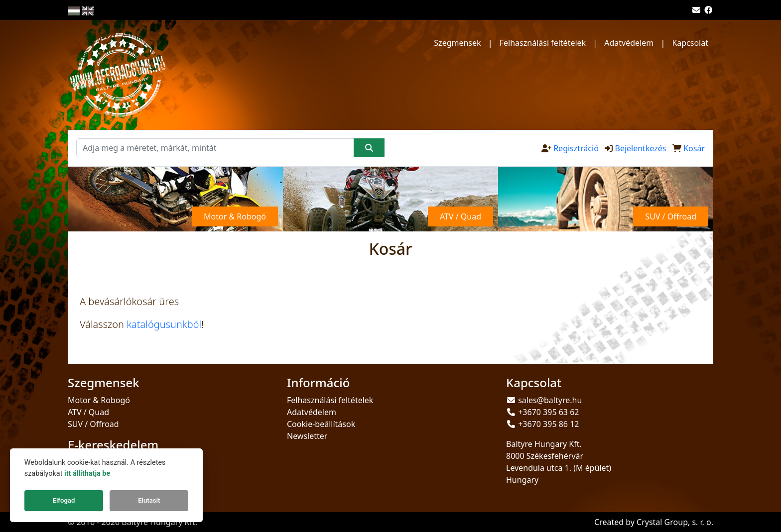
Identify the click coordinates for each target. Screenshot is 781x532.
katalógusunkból (164, 324)
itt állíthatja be (87, 474)
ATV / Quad (88, 412)
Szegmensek (457, 43)
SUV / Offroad (93, 424)
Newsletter (307, 436)
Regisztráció (576, 148)
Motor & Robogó (99, 400)
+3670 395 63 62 (548, 412)
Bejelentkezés (640, 148)
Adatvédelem (629, 43)
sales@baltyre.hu (550, 400)
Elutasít (149, 500)
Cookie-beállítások (321, 424)
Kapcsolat (690, 43)
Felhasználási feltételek (543, 43)
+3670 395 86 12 (548, 424)
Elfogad (64, 500)
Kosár (694, 148)
